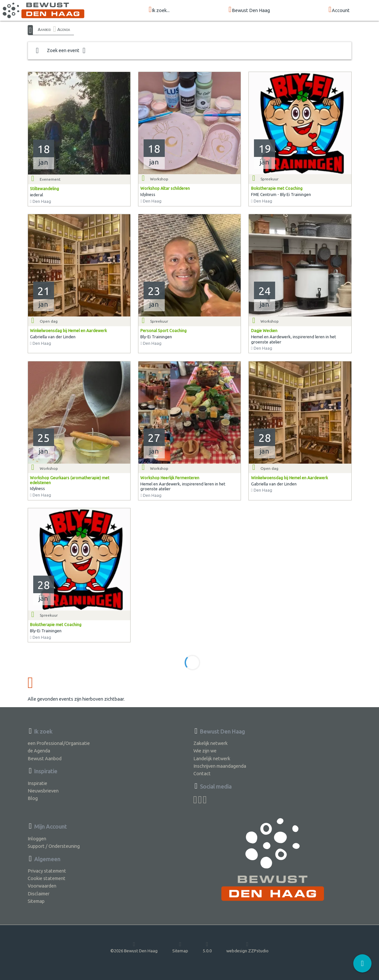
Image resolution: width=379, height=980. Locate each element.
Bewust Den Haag (249, 10)
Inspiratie (37, 783)
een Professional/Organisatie (59, 743)
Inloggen (37, 839)
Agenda (64, 29)
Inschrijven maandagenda (220, 766)
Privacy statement (47, 871)
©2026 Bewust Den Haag (134, 947)
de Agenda (39, 751)
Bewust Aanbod (45, 758)
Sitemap (36, 901)
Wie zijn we (205, 751)
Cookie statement (47, 878)
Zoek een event (61, 51)
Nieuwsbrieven (43, 791)
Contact (202, 773)
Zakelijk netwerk (211, 743)
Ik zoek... (159, 10)
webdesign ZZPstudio (247, 947)
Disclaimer (39, 894)
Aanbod (44, 29)
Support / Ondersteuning (54, 846)
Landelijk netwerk (212, 758)
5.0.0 (207, 947)
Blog (33, 798)
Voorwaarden (42, 886)
